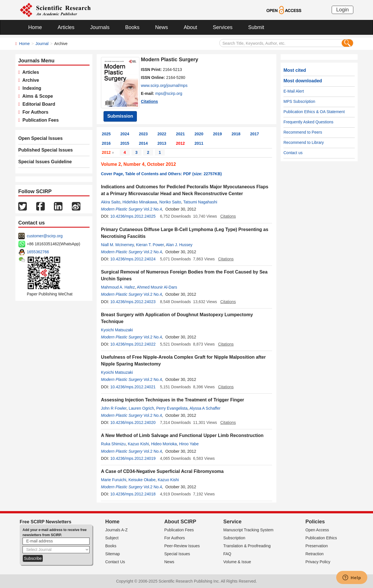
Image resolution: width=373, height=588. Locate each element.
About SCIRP (180, 522)
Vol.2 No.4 (153, 209)
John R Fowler (114, 408)
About (190, 27)
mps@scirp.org (169, 93)
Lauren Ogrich (141, 408)
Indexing (31, 88)
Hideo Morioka (164, 444)
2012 (180, 143)
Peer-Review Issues (182, 546)
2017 (255, 134)
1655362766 (38, 252)
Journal (42, 44)
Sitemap (112, 554)
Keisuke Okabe (142, 480)
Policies (315, 522)
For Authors (34, 112)
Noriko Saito (170, 202)
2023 (143, 134)
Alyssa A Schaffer (205, 408)
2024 (125, 134)
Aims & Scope (37, 96)
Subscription (234, 538)
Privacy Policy (318, 562)
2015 (125, 143)
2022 (162, 134)
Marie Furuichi (114, 480)
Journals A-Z (116, 530)
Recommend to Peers (303, 132)
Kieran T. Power (150, 245)
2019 (217, 134)
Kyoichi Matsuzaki (117, 330)
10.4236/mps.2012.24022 (133, 344)
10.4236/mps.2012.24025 (133, 216)
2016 (106, 143)
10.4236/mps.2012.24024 (133, 259)
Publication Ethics (321, 538)
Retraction (315, 554)
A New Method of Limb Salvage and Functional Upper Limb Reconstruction (182, 435)
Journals (100, 27)
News (162, 27)
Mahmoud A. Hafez (118, 287)
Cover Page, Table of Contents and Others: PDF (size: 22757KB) (161, 174)
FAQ (227, 554)
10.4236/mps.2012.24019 (133, 458)
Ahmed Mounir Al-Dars (157, 287)
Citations (149, 101)
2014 (143, 143)
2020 (199, 134)
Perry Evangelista (172, 408)
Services (223, 27)
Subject (112, 538)
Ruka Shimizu (113, 444)
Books (132, 27)
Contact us (293, 153)
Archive (30, 80)
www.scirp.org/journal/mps (164, 85)
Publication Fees (39, 120)
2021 (180, 134)
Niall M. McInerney (117, 245)
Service (232, 522)
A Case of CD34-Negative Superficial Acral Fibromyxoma (162, 471)
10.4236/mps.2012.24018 (133, 494)
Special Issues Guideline (45, 162)
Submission (120, 116)
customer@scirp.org (45, 236)
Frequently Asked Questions (308, 122)
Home (35, 27)
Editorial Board (38, 104)
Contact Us (115, 562)
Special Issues (177, 554)
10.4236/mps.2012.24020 (133, 422)
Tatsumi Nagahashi (200, 202)
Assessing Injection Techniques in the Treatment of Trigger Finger (173, 400)
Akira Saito (111, 202)
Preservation (317, 546)
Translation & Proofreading (247, 546)
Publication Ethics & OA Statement (314, 112)
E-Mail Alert (294, 91)
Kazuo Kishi (138, 444)
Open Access (317, 530)
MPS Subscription (299, 101)
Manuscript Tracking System (248, 530)
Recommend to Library (304, 142)
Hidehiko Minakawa (140, 202)
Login (342, 10)
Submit (256, 27)
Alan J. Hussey (179, 245)
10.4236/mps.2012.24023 (133, 302)
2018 (236, 134)
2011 (199, 143)
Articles (66, 27)
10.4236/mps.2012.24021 (133, 387)
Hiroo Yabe (189, 444)
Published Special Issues (45, 150)
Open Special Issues (40, 138)
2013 (162, 143)
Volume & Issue (237, 562)
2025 (106, 134)
